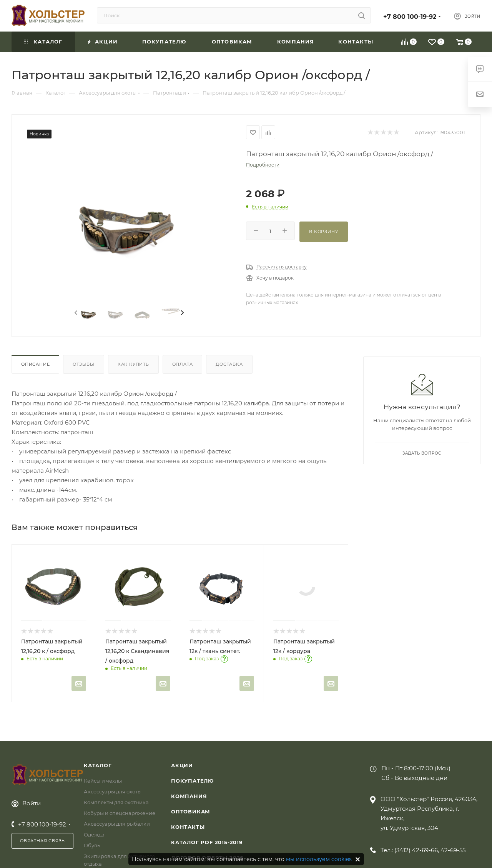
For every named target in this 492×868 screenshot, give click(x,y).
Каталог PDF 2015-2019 (207, 842)
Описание (35, 364)
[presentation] (75, 313)
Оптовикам (191, 811)
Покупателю (192, 781)
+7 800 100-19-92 (410, 17)
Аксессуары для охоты (113, 791)
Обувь (92, 845)
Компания (189, 796)
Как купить (133, 364)
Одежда (94, 835)
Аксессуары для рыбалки (117, 824)
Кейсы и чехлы (103, 781)
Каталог (98, 765)
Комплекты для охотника (116, 802)
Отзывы (84, 364)
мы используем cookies (319, 859)
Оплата (183, 364)
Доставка (229, 364)
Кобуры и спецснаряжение (120, 813)
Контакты (188, 827)
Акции (182, 765)
